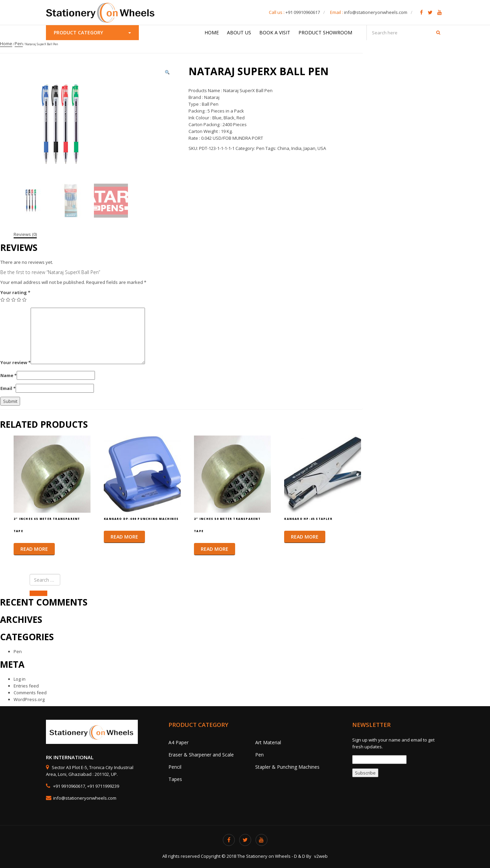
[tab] (25, 234)
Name (9, 375)
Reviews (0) (25, 234)
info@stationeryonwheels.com (376, 12)
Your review (15, 362)
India (296, 148)
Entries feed (26, 686)
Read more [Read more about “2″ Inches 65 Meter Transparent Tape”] (34, 549)
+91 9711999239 (103, 786)
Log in (20, 679)
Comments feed (30, 693)
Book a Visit (275, 32)
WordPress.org (29, 699)
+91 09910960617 (303, 12)
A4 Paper (178, 742)
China (283, 148)
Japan (309, 148)
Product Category (92, 32)
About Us (239, 32)
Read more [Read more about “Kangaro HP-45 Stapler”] (305, 537)
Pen (19, 44)
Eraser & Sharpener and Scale (201, 755)
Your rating (15, 292)
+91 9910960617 (69, 786)
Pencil (175, 767)
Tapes (175, 779)
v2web (321, 856)
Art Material (268, 742)
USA (322, 148)
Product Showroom (325, 32)
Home (212, 32)
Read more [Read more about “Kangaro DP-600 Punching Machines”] (124, 537)
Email (8, 388)
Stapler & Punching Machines (287, 767)
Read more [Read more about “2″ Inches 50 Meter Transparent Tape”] (215, 549)
